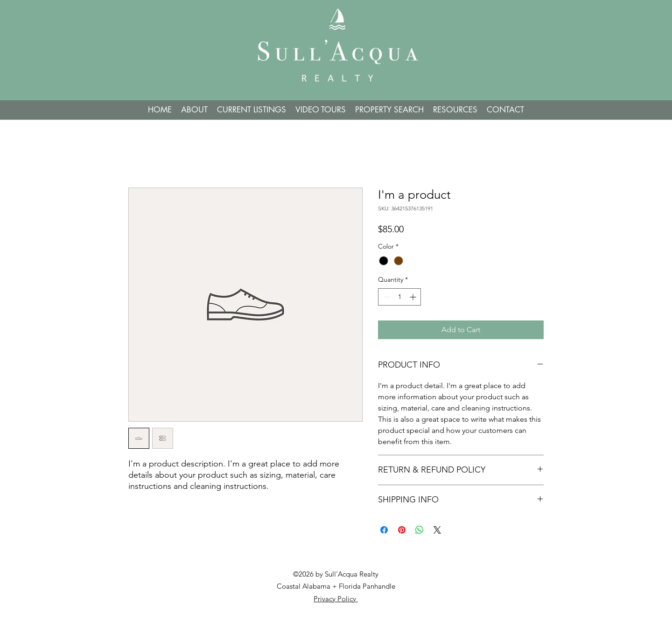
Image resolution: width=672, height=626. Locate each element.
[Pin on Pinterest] (402, 530)
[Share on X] (437, 530)
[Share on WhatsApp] (420, 530)
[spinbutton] (399, 297)
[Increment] (414, 297)
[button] (389, 110)
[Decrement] (385, 297)
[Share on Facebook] (384, 530)
